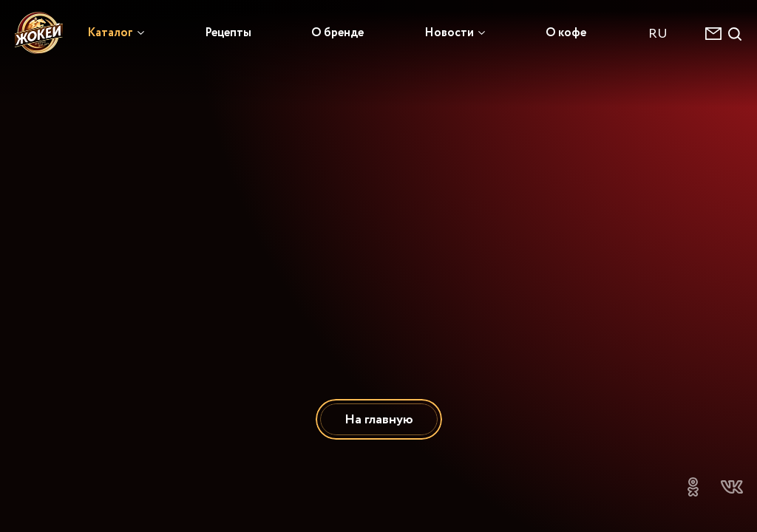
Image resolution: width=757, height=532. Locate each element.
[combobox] (665, 34)
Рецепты (228, 32)
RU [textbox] (658, 34)
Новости (449, 32)
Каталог (110, 32)
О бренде (337, 32)
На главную (379, 419)
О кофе (566, 32)
